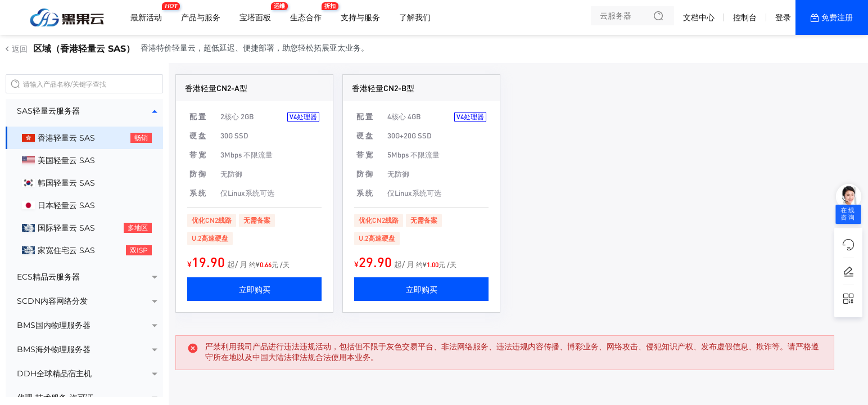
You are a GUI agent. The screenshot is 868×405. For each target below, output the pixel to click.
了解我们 (415, 17)
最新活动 (149, 13)
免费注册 (837, 17)
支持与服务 (360, 17)
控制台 (745, 17)
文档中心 (699, 17)
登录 (783, 17)
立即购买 (255, 289)
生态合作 (309, 13)
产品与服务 (201, 17)
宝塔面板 (258, 13)
